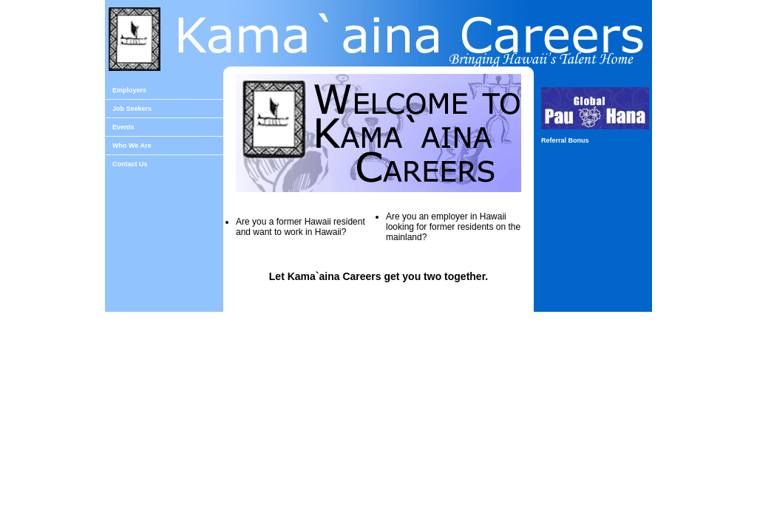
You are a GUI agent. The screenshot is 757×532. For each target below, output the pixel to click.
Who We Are (132, 146)
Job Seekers (132, 109)
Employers (129, 90)
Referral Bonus (565, 140)
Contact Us (130, 164)
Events (123, 127)
